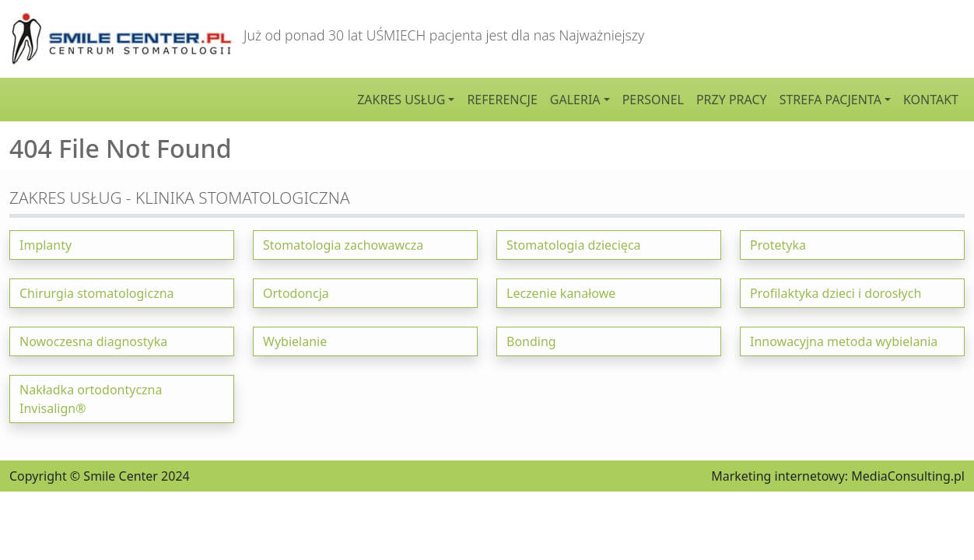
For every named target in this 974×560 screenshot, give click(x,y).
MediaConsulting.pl (908, 476)
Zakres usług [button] (401, 100)
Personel (653, 100)
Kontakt (931, 100)
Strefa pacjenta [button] (830, 100)
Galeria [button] (575, 100)
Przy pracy (732, 100)
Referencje (502, 100)
